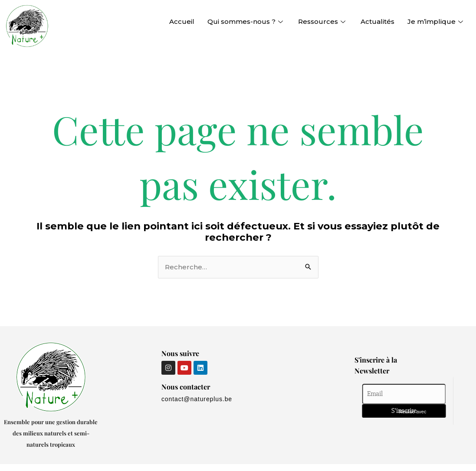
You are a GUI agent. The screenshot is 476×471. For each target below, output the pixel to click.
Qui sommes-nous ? (246, 21)
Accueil (182, 21)
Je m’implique (436, 21)
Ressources (323, 21)
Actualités (378, 21)
